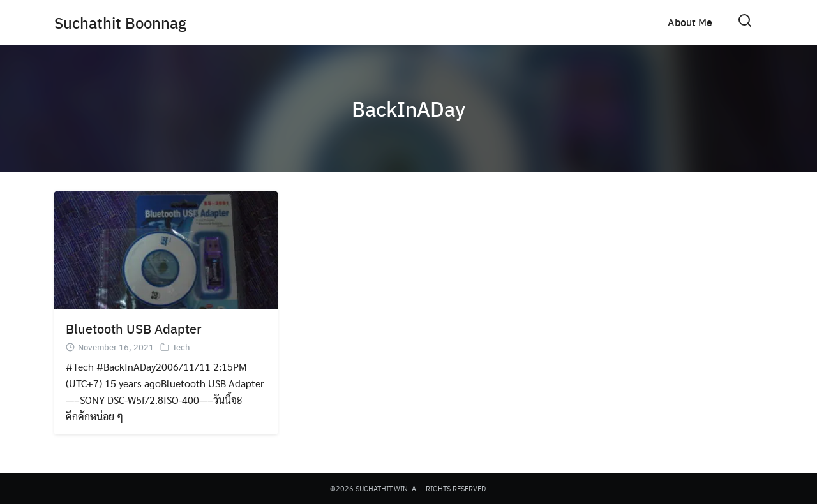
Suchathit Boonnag (120, 22)
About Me (690, 22)
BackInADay (408, 108)
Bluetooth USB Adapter (134, 328)
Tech (181, 347)
